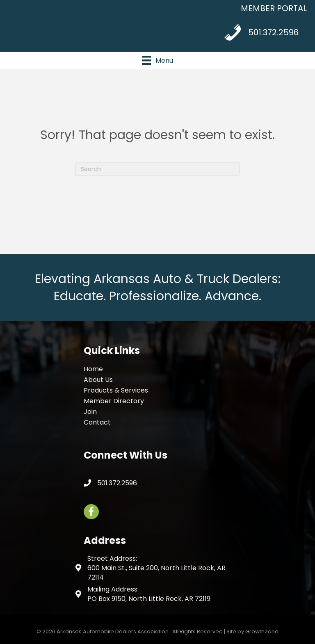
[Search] (157, 169)
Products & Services (116, 390)
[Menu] (157, 60)
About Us (98, 380)
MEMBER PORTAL (274, 8)
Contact (97, 422)
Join (90, 412)
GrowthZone (262, 631)
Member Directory (114, 401)
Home (93, 369)
